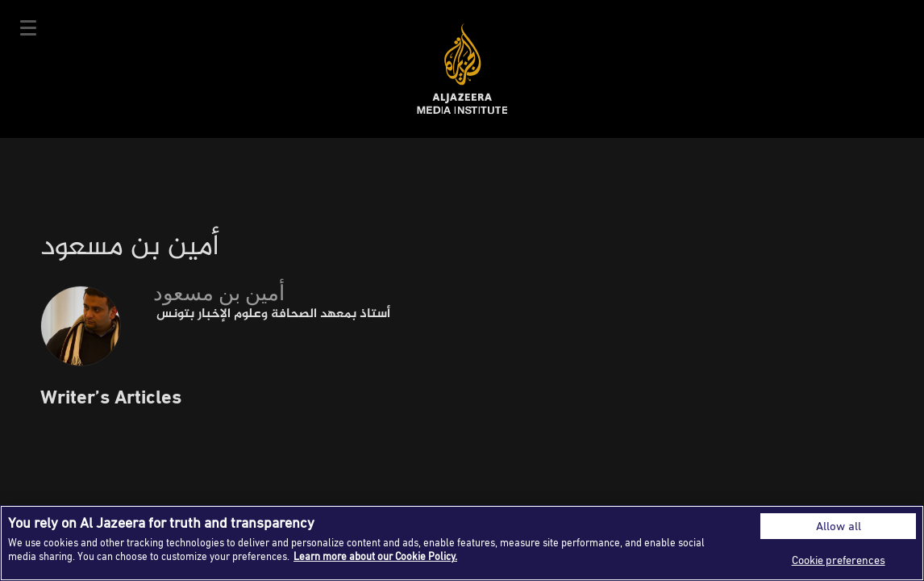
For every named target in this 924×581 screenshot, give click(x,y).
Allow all (839, 526)
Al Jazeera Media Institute (462, 69)
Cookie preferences (839, 560)
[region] (462, 543)
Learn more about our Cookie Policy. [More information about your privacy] (375, 556)
